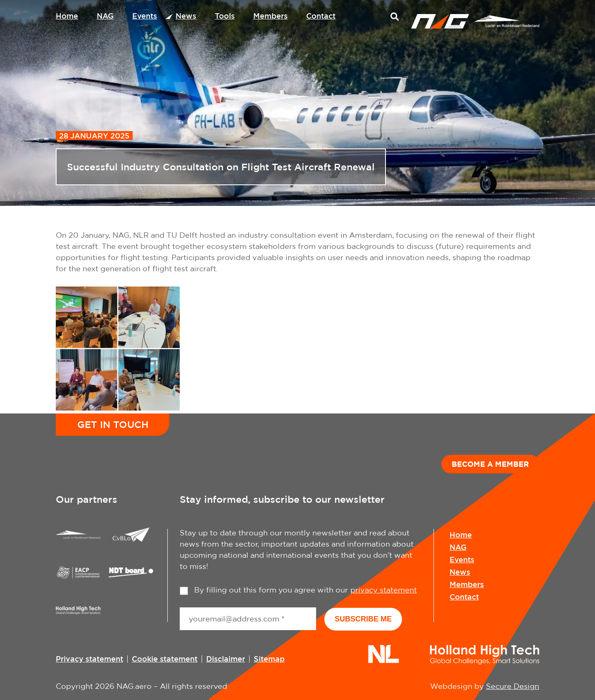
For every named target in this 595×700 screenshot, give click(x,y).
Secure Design (513, 686)
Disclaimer (226, 659)
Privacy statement (89, 659)
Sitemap (269, 659)
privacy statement (384, 590)
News (186, 16)
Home (67, 16)
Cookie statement (165, 659)
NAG (105, 16)
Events (145, 16)
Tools (225, 16)
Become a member (490, 464)
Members (270, 16)
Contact (321, 16)
